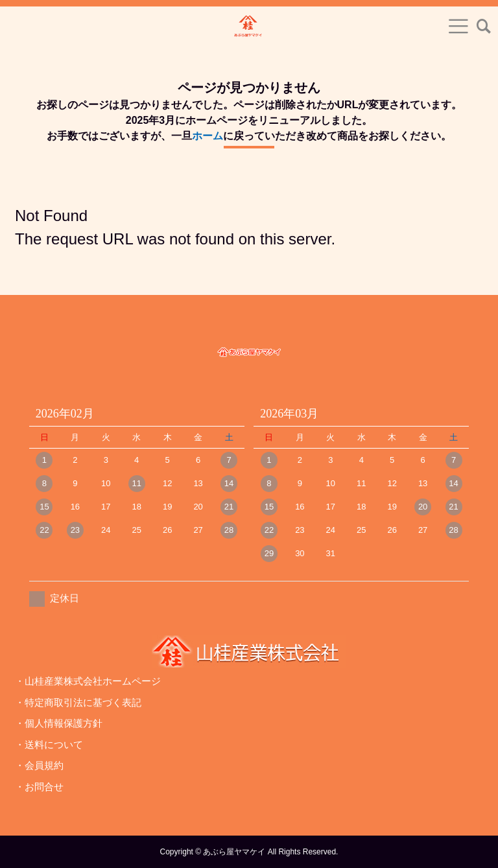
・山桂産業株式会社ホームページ (88, 681)
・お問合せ (39, 787)
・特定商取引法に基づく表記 (78, 702)
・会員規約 (39, 765)
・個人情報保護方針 (59, 723)
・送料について (49, 745)
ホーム (207, 136)
